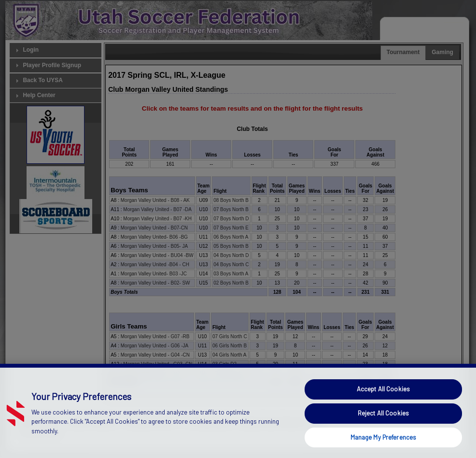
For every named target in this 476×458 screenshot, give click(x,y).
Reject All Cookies (383, 432)
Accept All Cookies (383, 409)
